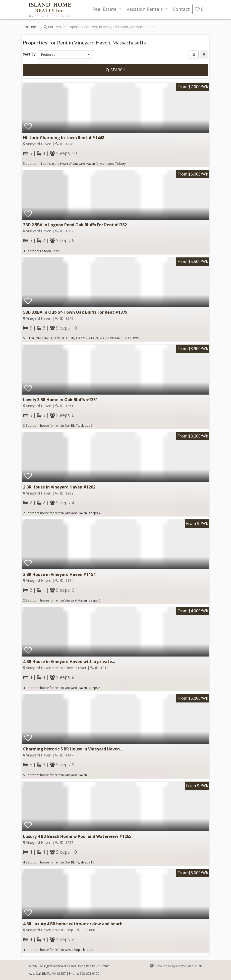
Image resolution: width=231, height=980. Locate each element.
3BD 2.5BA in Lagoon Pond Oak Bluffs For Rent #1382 (75, 225)
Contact (181, 9)
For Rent (53, 27)
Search (116, 70)
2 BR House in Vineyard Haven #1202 (59, 487)
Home (32, 27)
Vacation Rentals (148, 10)
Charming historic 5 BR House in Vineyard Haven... (73, 749)
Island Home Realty (81, 966)
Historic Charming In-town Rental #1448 (64, 138)
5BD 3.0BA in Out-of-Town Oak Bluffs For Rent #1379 (75, 312)
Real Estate (108, 10)
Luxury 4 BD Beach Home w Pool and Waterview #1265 (77, 836)
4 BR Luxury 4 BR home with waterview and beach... (74, 924)
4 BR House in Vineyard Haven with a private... (69, 662)
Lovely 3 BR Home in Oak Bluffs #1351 (61, 400)
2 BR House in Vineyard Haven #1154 (59, 574)
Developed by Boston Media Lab (176, 966)
